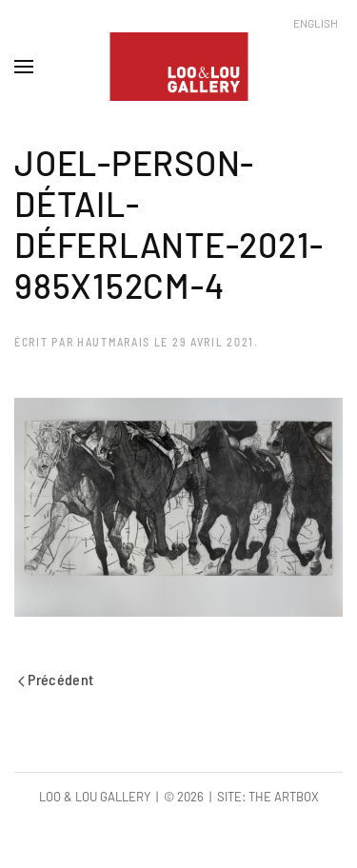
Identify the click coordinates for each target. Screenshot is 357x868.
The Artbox (284, 797)
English (316, 23)
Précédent (56, 679)
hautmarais (114, 342)
